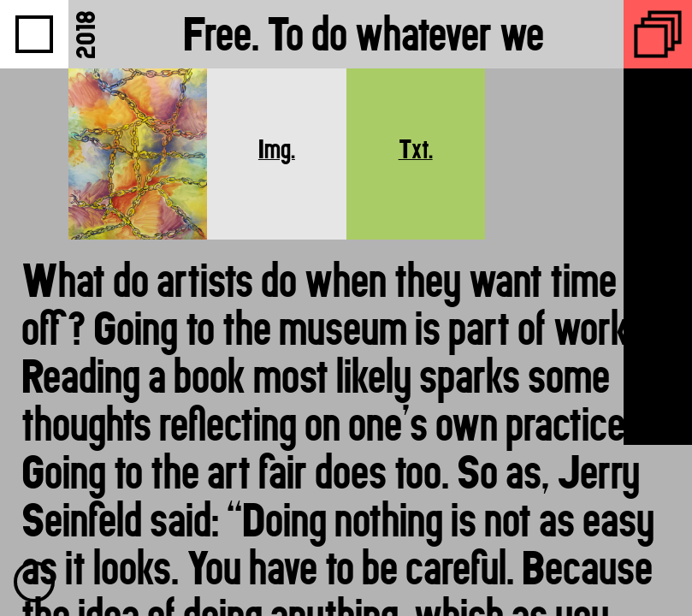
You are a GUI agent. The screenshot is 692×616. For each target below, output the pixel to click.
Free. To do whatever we (364, 34)
